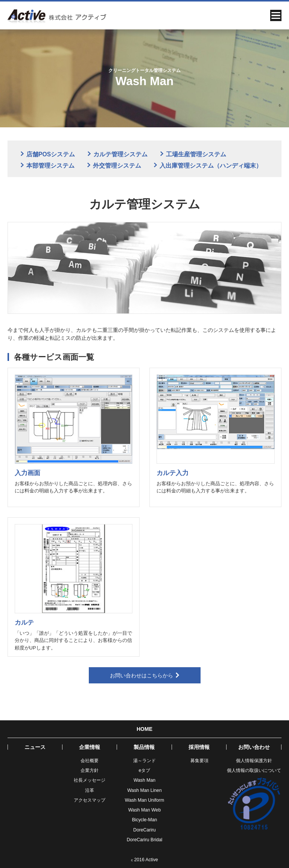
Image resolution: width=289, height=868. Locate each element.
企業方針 (90, 770)
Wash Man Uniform (144, 800)
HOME (144, 729)
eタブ (145, 770)
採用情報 (199, 747)
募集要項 (199, 761)
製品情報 (144, 747)
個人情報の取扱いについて (254, 770)
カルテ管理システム (118, 154)
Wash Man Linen (144, 790)
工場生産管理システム (193, 154)
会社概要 (90, 761)
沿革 (90, 790)
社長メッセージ (90, 780)
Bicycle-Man (145, 820)
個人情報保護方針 (254, 761)
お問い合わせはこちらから (145, 675)
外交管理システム (114, 166)
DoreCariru (144, 830)
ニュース (35, 747)
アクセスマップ (90, 800)
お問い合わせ (254, 747)
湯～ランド (144, 761)
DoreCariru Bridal (145, 840)
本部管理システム (48, 166)
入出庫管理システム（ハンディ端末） (208, 166)
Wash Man (144, 780)
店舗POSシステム (48, 154)
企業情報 (90, 747)
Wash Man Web (144, 810)
